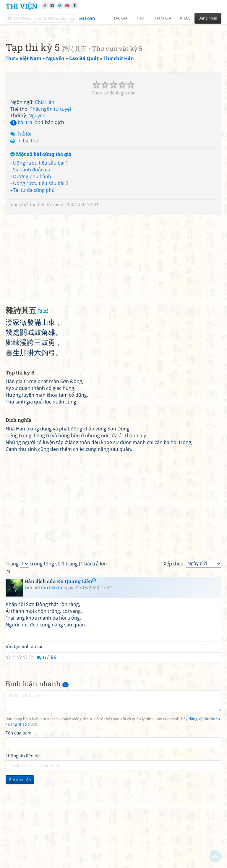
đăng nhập (17, 807)
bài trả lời (25, 205)
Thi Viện (21, 6)
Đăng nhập (208, 18)
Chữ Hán (45, 185)
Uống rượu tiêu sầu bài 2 (41, 266)
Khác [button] (185, 18)
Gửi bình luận (20, 863)
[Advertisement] (113, 70)
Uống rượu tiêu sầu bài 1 (41, 246)
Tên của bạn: (18, 816)
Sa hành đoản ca (31, 253)
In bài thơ (28, 224)
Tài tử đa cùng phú (34, 273)
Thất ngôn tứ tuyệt (51, 192)
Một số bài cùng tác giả (41, 237)
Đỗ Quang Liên (77, 664)
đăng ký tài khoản (204, 802)
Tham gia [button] (162, 18)
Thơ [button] (140, 18)
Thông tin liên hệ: (23, 838)
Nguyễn (37, 198)
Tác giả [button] (120, 18)
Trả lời (24, 217)
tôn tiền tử (40, 287)
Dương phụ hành (32, 259)
